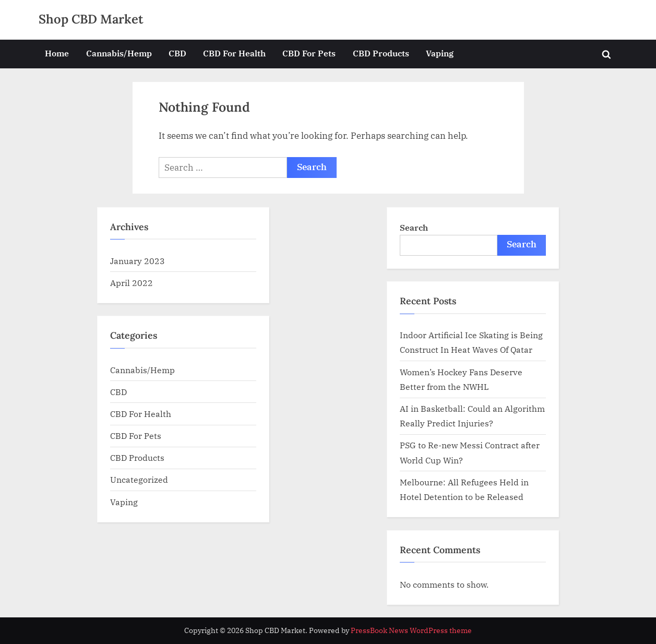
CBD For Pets (309, 53)
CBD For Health (234, 53)
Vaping (440, 53)
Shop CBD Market (91, 19)
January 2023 (138, 261)
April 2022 (132, 283)
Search (414, 227)
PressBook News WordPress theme (411, 630)
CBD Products (381, 53)
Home (57, 53)
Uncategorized (139, 479)
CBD (177, 53)
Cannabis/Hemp (119, 53)
